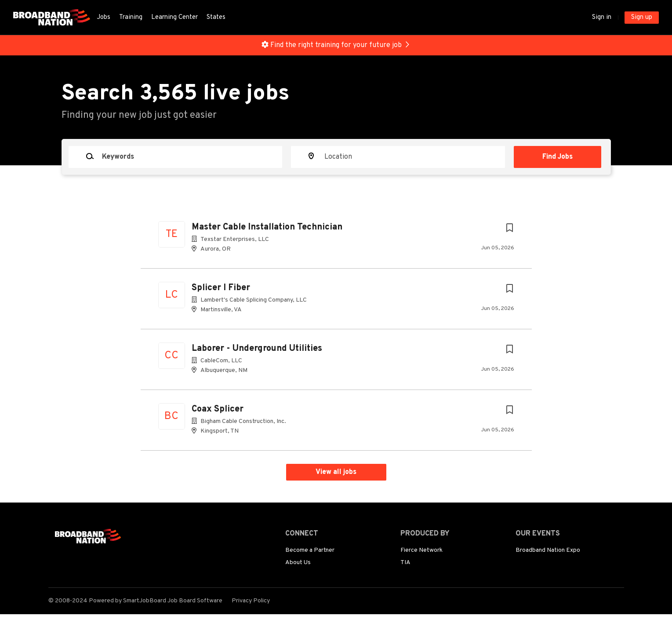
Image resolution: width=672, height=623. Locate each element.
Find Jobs (558, 157)
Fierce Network (421, 550)
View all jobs (336, 472)
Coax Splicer (218, 409)
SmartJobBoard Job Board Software (173, 601)
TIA (405, 563)
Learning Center (174, 17)
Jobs (104, 17)
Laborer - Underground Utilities (257, 349)
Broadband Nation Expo (548, 550)
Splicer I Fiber (221, 288)
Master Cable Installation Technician (267, 227)
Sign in (602, 17)
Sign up (642, 17)
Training (131, 17)
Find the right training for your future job (336, 45)
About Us (298, 563)
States (216, 17)
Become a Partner (310, 550)
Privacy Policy (251, 601)
